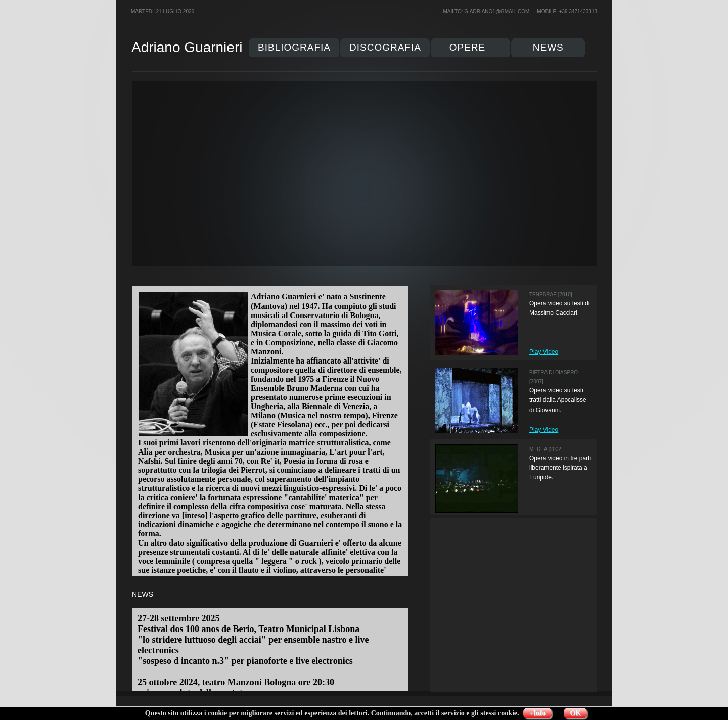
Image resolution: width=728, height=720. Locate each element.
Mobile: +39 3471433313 (567, 11)
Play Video (544, 352)
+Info (538, 713)
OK (575, 713)
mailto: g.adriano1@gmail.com (486, 11)
